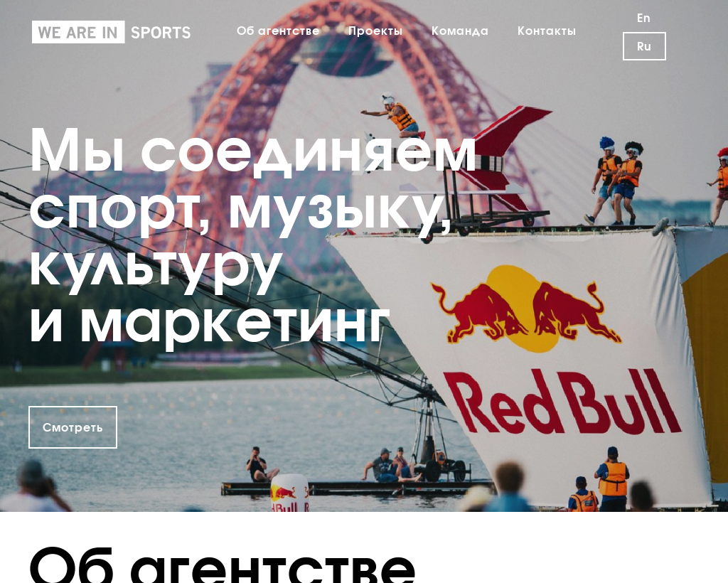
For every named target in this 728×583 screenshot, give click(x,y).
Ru (644, 46)
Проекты (376, 31)
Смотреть (73, 427)
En (644, 18)
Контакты (547, 31)
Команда (460, 31)
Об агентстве (278, 31)
